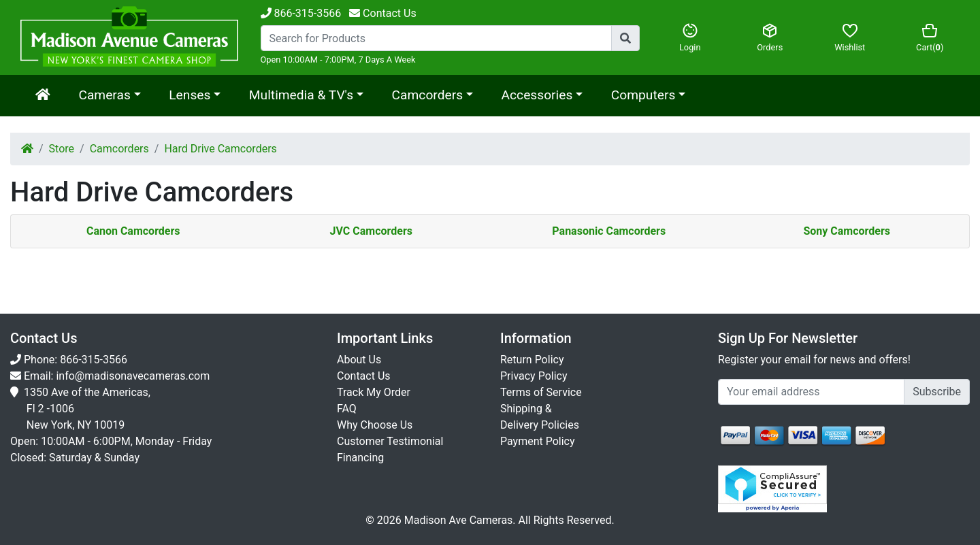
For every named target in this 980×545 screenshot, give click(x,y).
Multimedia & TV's (301, 95)
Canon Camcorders (133, 231)
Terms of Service (541, 392)
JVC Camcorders (371, 231)
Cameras (104, 95)
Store (62, 149)
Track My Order (374, 392)
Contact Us (364, 376)
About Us (359, 360)
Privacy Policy (534, 376)
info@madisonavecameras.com (133, 376)
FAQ (347, 409)
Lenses (190, 95)
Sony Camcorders (847, 231)
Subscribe (937, 392)
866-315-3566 (301, 13)
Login (690, 37)
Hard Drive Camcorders (220, 149)
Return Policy (532, 360)
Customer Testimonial (390, 441)
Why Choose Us (375, 425)
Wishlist (850, 37)
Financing (360, 458)
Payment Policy (538, 441)
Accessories (537, 95)
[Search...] (437, 38)
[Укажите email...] (811, 392)
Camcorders (427, 95)
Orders (770, 37)
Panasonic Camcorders (609, 231)
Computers (643, 95)
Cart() (930, 37)
